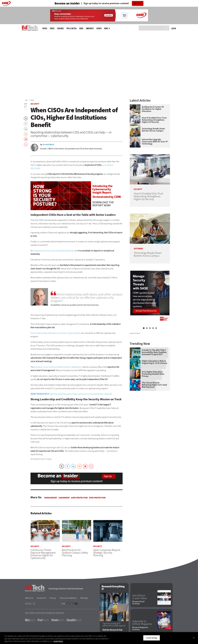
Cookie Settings (152, 638)
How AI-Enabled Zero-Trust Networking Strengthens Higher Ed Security (154, 120)
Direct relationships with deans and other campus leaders (56, 333)
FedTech (43, 620)
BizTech (30, 620)
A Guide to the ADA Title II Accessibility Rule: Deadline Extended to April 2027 (154, 386)
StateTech (58, 620)
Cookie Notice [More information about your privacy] (58, 641)
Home (26, 100)
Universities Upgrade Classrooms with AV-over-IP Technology (155, 142)
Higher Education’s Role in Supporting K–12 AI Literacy (155, 396)
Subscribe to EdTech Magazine (142, 623)
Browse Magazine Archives (140, 628)
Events (99, 28)
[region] (99, 638)
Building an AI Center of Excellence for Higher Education (153, 109)
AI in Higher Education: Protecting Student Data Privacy (153, 407)
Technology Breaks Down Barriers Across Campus (153, 130)
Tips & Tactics (71, 28)
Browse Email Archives (138, 603)
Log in (173, 28)
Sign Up (137, 3)
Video (81, 28)
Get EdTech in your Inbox (140, 597)
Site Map (84, 598)
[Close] (194, 638)
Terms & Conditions (68, 598)
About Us (29, 598)
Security (32, 100)
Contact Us (41, 598)
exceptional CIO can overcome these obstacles (54, 251)
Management (51, 498)
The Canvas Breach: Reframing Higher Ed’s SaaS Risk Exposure (154, 418)
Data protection (79, 498)
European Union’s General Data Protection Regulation (58, 367)
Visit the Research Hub (112, 630)
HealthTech (74, 620)
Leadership (64, 498)
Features (60, 28)
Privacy (53, 598)
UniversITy (90, 28)
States (52, 28)
